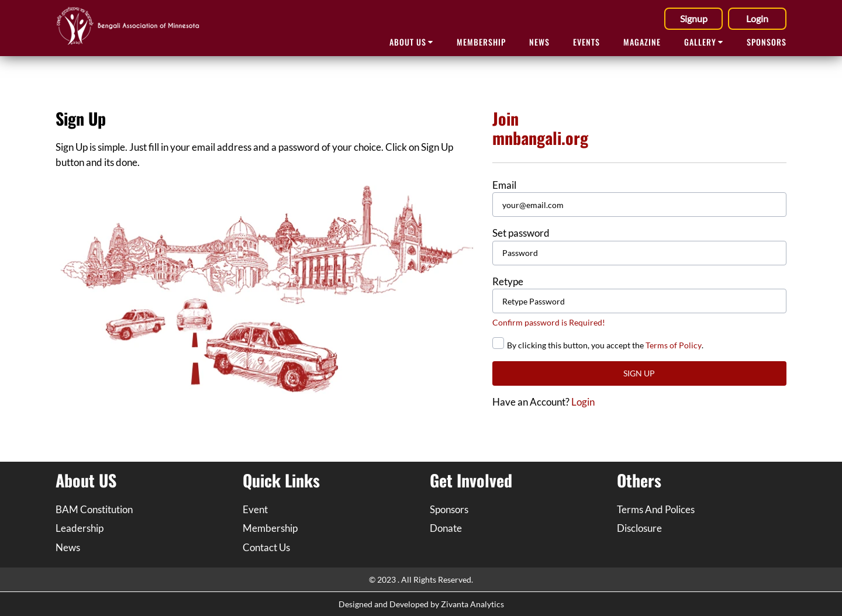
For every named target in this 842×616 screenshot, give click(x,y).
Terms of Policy (674, 345)
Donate (446, 528)
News (68, 547)
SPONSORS (767, 42)
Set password (521, 233)
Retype (508, 281)
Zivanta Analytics (472, 604)
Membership (481, 42)
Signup (694, 18)
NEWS (539, 42)
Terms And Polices (656, 509)
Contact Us (266, 547)
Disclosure (639, 528)
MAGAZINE (642, 42)
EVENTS (586, 42)
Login (757, 18)
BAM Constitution (94, 509)
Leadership (80, 528)
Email (504, 185)
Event (255, 509)
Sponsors (449, 509)
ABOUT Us (411, 42)
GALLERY (704, 42)
